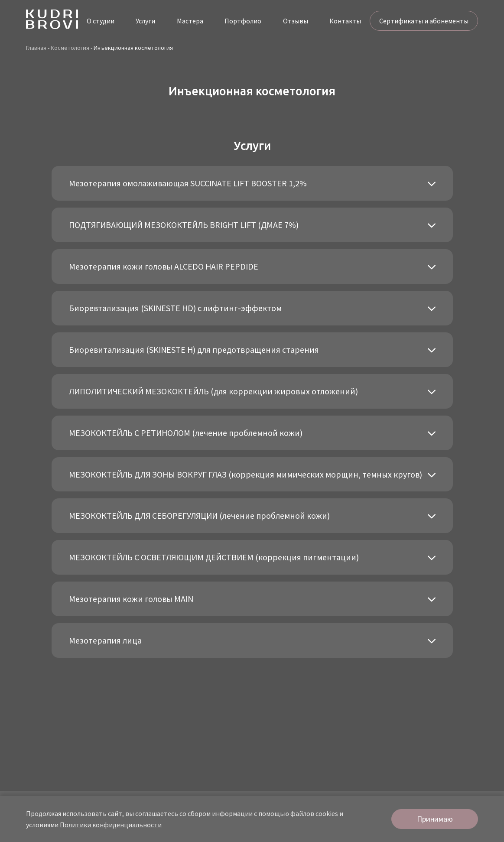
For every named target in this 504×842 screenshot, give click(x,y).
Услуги (145, 21)
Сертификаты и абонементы (424, 21)
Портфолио (243, 21)
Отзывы (296, 21)
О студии (101, 21)
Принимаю (435, 819)
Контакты (345, 21)
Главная (36, 48)
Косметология (70, 48)
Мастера (190, 21)
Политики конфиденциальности (111, 825)
